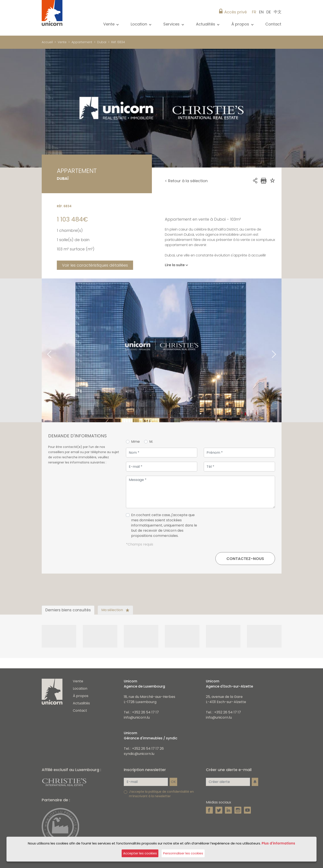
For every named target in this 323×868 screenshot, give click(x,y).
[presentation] (242, 527)
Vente (62, 42)
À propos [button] (241, 24)
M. (151, 442)
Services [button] (172, 24)
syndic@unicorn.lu (139, 754)
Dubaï (102, 42)
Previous (44, 350)
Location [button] (139, 24)
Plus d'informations (278, 843)
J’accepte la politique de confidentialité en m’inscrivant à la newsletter (161, 794)
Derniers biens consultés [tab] (68, 610)
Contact (273, 24)
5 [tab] (241, 409)
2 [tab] (221, 409)
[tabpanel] (162, 350)
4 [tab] (234, 409)
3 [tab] (228, 409)
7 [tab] (254, 409)
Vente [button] (109, 24)
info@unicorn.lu (137, 717)
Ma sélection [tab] (115, 610)
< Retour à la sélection (186, 181)
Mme (135, 442)
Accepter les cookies (140, 853)
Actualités (81, 703)
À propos (81, 696)
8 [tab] (260, 409)
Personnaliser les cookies (183, 853)
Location (80, 689)
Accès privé (235, 12)
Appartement (82, 42)
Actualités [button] (206, 24)
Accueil (47, 42)
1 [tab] (215, 409)
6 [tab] (247, 409)
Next (279, 350)
